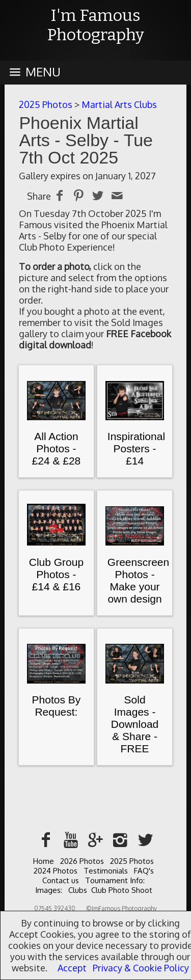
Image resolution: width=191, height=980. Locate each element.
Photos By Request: (57, 706)
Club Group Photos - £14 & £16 (56, 574)
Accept (72, 968)
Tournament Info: (115, 880)
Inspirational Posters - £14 (136, 448)
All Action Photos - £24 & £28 (57, 448)
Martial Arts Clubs (119, 104)
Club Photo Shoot (122, 890)
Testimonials (106, 871)
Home (44, 861)
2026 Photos (82, 861)
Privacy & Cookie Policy (141, 968)
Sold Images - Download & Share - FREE (135, 724)
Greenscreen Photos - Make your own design (138, 580)
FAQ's (144, 871)
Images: (49, 890)
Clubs (78, 890)
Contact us (61, 880)
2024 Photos (56, 871)
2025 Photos (46, 104)
